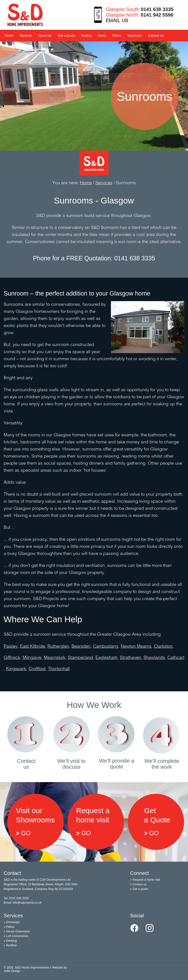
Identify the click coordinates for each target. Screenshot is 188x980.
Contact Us (156, 36)
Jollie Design (12, 971)
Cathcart (176, 658)
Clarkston (163, 647)
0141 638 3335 (157, 9)
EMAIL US (117, 21)
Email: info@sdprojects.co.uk (23, 903)
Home (9, 36)
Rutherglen (58, 647)
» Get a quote (139, 889)
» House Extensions (17, 931)
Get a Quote (66, 36)
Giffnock (12, 658)
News (102, 36)
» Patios (9, 927)
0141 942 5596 (157, 15)
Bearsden (81, 647)
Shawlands (154, 658)
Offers (117, 36)
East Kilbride (33, 647)
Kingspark (16, 669)
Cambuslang (106, 647)
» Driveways (12, 922)
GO (23, 833)
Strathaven (130, 658)
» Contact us (138, 884)
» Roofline (10, 945)
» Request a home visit (145, 880)
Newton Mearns (136, 647)
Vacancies (135, 36)
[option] (94, 96)
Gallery (87, 36)
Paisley (11, 647)
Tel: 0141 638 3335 (16, 898)
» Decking (10, 941)
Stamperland (80, 658)
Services (26, 36)
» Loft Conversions (16, 936)
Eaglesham (106, 658)
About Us (45, 36)
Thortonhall (59, 669)
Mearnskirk (55, 658)
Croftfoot (37, 669)
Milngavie (32, 658)
